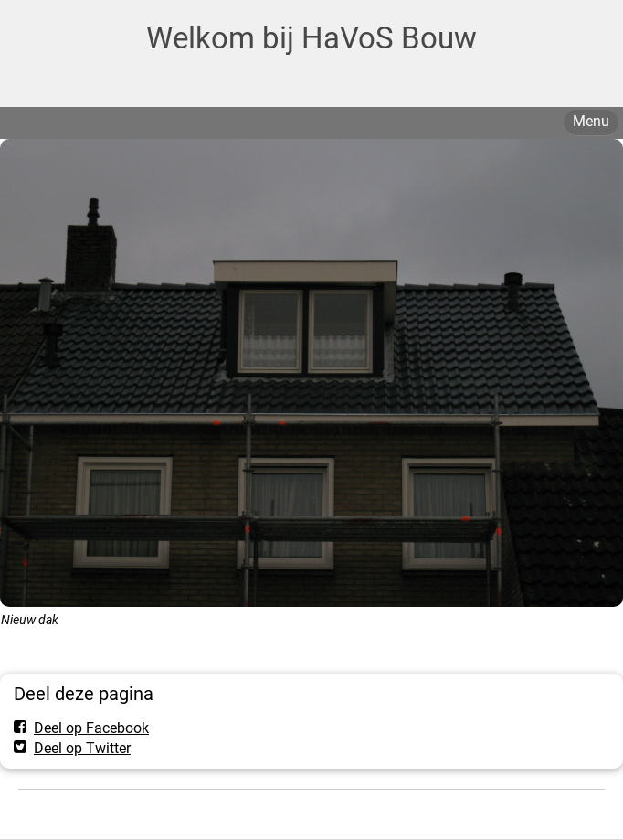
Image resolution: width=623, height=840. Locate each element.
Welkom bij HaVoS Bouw (311, 38)
